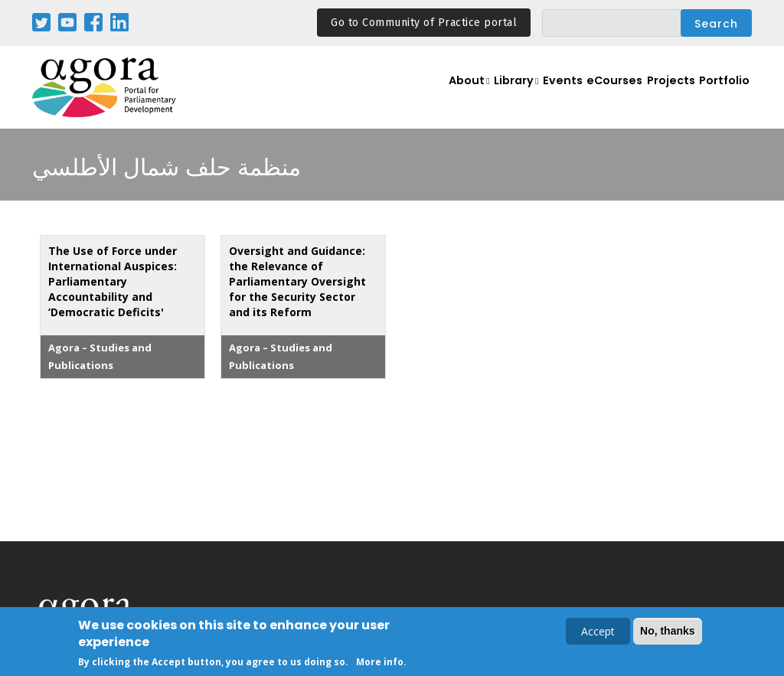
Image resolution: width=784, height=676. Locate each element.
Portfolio (723, 96)
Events (548, 96)
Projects (666, 96)
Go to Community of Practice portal (424, 23)
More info (380, 663)
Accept (598, 632)
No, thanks (668, 632)
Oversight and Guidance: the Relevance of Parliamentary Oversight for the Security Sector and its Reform (297, 281)
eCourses (606, 96)
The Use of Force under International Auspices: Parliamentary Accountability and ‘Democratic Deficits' (113, 281)
